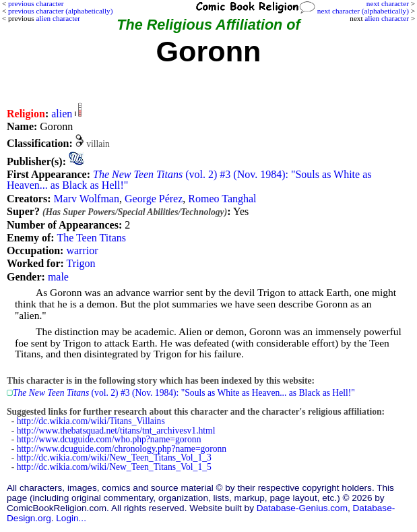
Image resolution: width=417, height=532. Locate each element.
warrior (82, 250)
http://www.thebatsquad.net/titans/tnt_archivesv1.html (116, 431)
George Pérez (154, 199)
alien (62, 114)
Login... (71, 518)
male (58, 277)
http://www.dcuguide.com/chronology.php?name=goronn (122, 449)
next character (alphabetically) (363, 11)
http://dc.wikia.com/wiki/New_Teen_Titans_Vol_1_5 (114, 467)
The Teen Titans (91, 238)
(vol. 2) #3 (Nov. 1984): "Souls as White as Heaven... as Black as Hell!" (189, 180)
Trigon (81, 263)
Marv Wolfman (86, 199)
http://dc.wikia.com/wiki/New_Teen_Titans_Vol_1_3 (114, 457)
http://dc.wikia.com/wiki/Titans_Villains (91, 421)
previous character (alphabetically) (60, 11)
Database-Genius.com (302, 508)
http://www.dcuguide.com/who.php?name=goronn (109, 439)
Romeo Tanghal (222, 199)
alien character (387, 18)
